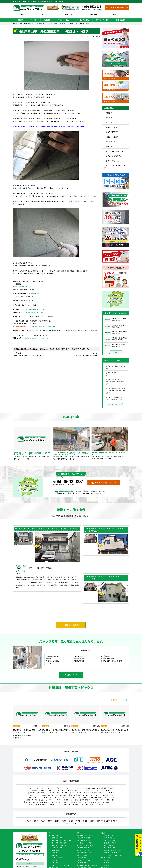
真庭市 (115, 821)
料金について (70, 15)
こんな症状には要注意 (85, 853)
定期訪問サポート (84, 858)
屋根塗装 (34, 20)
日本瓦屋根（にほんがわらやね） (94, 793)
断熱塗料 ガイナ (108, 836)
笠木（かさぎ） (33, 797)
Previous (11, 443)
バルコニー (65, 790)
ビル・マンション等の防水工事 (115, 167)
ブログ (124, 700)
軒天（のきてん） (87, 800)
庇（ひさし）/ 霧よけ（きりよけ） (51, 797)
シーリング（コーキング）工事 (50, 790)
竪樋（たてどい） (55, 805)
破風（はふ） (99, 800)
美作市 (67, 823)
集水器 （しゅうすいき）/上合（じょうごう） (40, 800)
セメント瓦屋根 (76, 793)
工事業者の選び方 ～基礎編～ (88, 865)
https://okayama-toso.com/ (23, 287)
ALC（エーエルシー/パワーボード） (96, 788)
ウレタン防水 (98, 790)
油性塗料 (112, 788)
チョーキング (41, 788)
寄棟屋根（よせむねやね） (41, 802)
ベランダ (74, 790)
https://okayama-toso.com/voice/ (33, 312)
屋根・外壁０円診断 (84, 841)
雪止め (73, 795)
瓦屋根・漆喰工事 (102, 20)
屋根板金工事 (121, 20)
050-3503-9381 (93, 7)
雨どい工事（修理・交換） (115, 151)
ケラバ (28, 802)
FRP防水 (76, 805)
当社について (117, 15)
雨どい (59, 800)
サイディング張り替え (114, 156)
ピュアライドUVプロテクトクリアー (114, 855)
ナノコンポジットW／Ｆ (111, 841)
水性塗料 (35, 790)
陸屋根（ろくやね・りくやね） (59, 793)
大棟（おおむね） (76, 802)
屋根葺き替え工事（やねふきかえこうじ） (55, 795)
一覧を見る (116, 352)
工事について (45, 15)
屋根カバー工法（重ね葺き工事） (61, 841)
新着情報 (113, 700)
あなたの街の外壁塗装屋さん (23, 735)
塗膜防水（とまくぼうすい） (38, 793)
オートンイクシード (84, 850)
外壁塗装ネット (19, 738)
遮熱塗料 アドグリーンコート (112, 850)
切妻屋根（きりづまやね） (60, 802)
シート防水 (108, 790)
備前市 (92, 821)
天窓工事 (109, 146)
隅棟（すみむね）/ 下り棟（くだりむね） (97, 802)
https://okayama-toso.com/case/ (33, 309)
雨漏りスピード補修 (84, 838)
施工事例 (93, 15)
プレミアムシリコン (110, 848)
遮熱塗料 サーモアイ (110, 843)
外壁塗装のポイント (84, 863)
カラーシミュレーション (86, 845)
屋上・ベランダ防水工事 (59, 845)
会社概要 (106, 863)
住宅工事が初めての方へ (86, 836)
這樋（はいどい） (110, 797)
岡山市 (29, 821)
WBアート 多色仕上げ (110, 838)
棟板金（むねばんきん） (71, 800)
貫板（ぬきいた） (112, 800)
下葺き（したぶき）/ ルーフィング (88, 795)
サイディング (78, 788)
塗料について (106, 833)
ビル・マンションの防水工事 (60, 865)
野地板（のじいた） (108, 795)
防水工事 (47, 20)
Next (131, 443)
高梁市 (78, 821)
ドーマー (115, 802)
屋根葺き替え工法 (83, 20)
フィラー (51, 788)
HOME (52, 833)
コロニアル (110, 805)
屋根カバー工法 (63, 20)
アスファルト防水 (85, 790)
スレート (100, 805)
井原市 (64, 821)
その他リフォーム (112, 161)
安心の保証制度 (83, 855)
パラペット (67, 805)
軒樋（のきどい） (42, 805)
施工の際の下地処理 (84, 848)
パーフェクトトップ (110, 845)
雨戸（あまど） (83, 797)
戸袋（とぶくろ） (70, 797)
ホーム (23, 15)
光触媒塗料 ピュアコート (112, 853)
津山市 (43, 821)
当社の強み (107, 860)
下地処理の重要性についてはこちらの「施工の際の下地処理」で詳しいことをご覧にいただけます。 (49, 127)
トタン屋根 (111, 793)
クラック (31, 788)
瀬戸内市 (100, 821)
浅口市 (75, 823)
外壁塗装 (20, 20)
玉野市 (50, 821)
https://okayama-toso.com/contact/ (36, 338)
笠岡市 (57, 821)
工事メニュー (54, 836)
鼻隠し (31, 805)
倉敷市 (36, 821)
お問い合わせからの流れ (86, 843)
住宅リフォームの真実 (84, 860)
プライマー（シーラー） (64, 788)
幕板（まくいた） (96, 797)
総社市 (71, 821)
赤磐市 (108, 821)
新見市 (85, 821)
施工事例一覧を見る (72, 625)
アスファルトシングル (88, 805)
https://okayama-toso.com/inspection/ (41, 326)
